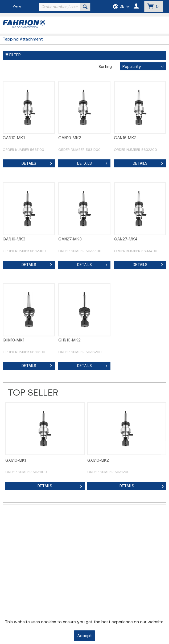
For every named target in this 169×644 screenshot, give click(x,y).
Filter (13, 55)
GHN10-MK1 (13, 340)
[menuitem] (64, 7)
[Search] (85, 7)
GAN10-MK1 (14, 138)
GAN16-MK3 (14, 239)
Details (37, 163)
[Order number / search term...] (64, 7)
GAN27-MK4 (126, 239)
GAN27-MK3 (70, 239)
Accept (84, 636)
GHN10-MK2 (69, 340)
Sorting (105, 67)
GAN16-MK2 (125, 138)
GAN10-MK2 (70, 138)
